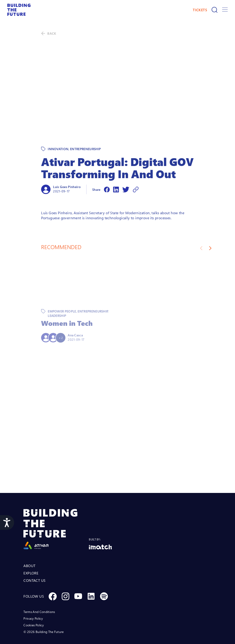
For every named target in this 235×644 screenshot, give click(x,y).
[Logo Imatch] (100, 527)
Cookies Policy (34, 605)
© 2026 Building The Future (43, 612)
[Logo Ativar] (56, 510)
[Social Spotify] (104, 577)
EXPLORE (31, 553)
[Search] (215, 10)
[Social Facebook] (53, 577)
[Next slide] (210, 228)
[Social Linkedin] (91, 577)
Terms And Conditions (39, 592)
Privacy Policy (33, 599)
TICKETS (200, 10)
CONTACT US (34, 561)
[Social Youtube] (78, 577)
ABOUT (29, 546)
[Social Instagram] (65, 577)
